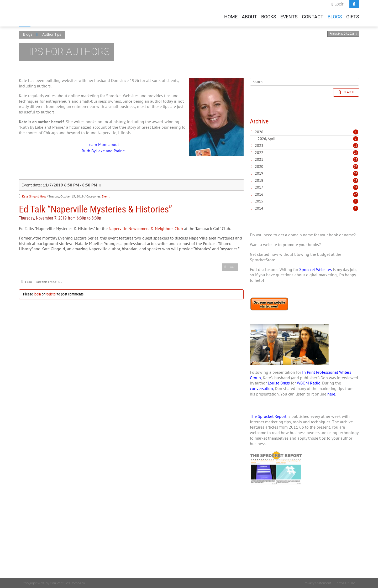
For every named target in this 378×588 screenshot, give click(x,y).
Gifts (353, 17)
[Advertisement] (304, 542)
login (37, 294)
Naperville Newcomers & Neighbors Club (146, 228)
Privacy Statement (317, 583)
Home (231, 17)
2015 (259, 201)
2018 (259, 180)
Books (269, 17)
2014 (259, 208)
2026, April (308, 139)
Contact (313, 17)
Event (106, 196)
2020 (259, 166)
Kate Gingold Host (34, 196)
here (331, 394)
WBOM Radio (309, 383)
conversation (261, 388)
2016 (259, 194)
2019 (259, 173)
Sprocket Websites (316, 269)
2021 (259, 159)
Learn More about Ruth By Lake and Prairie (103, 148)
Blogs (335, 17)
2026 (259, 132)
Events (289, 17)
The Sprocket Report (268, 416)
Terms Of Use (345, 583)
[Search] (304, 82)
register (51, 294)
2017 (259, 187)
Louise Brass (279, 383)
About (249, 17)
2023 (259, 145)
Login (339, 4)
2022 (259, 153)
